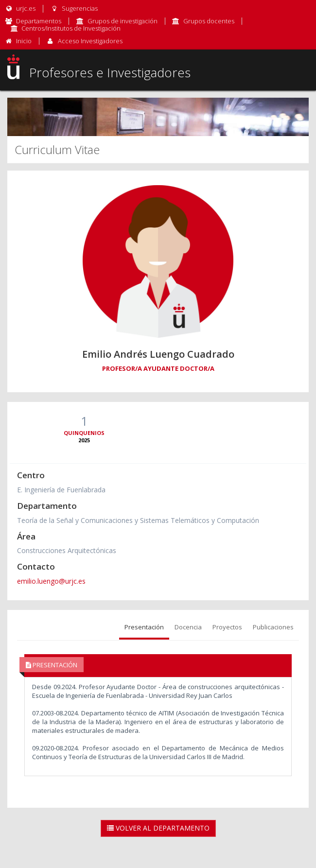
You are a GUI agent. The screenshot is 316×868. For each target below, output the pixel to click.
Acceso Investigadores (90, 41)
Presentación (144, 627)
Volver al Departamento (158, 828)
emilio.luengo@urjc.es (51, 581)
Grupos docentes (209, 21)
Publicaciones (273, 627)
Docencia (188, 627)
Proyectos (227, 627)
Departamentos (39, 21)
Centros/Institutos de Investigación (71, 28)
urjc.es (20, 8)
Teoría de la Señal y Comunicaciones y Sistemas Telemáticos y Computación (138, 520)
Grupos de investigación (123, 21)
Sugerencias (74, 8)
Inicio (24, 41)
